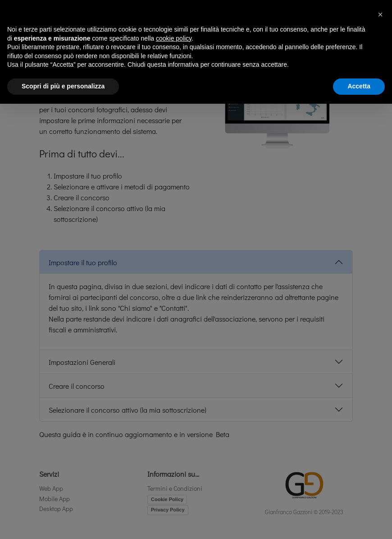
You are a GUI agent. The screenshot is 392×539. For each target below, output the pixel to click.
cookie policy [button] (174, 38)
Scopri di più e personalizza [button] (63, 86)
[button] (380, 14)
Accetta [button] (359, 86)
